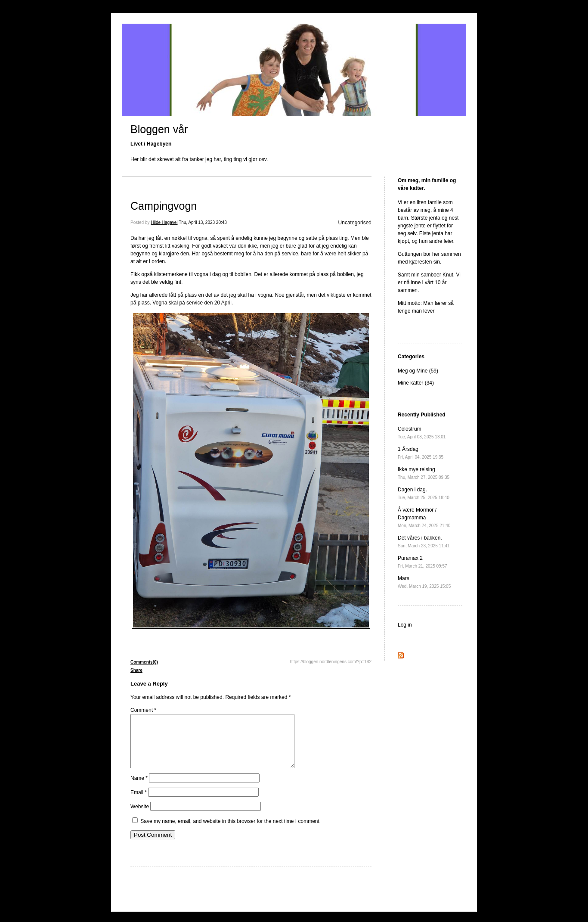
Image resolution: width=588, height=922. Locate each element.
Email (139, 803)
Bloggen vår (159, 129)
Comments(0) (144, 662)
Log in (405, 625)
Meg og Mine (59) (418, 371)
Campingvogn (164, 206)
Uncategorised (355, 223)
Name (139, 789)
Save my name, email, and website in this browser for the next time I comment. (231, 832)
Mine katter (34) (416, 383)
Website (140, 817)
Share (136, 670)
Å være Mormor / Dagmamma (424, 517)
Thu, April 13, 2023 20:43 (203, 222)
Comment (143, 710)
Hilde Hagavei (164, 222)
